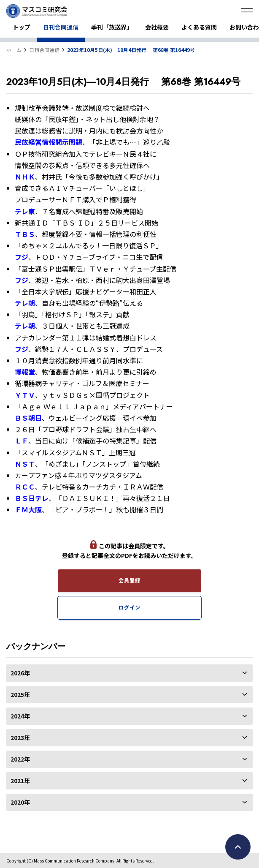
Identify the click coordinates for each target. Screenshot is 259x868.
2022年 (129, 759)
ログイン (129, 607)
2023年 (129, 737)
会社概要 (157, 27)
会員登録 (129, 580)
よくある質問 (199, 27)
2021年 (129, 781)
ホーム (14, 50)
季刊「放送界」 (112, 27)
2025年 (129, 694)
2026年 (129, 673)
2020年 (129, 802)
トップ (22, 27)
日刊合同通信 (61, 27)
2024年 (129, 716)
